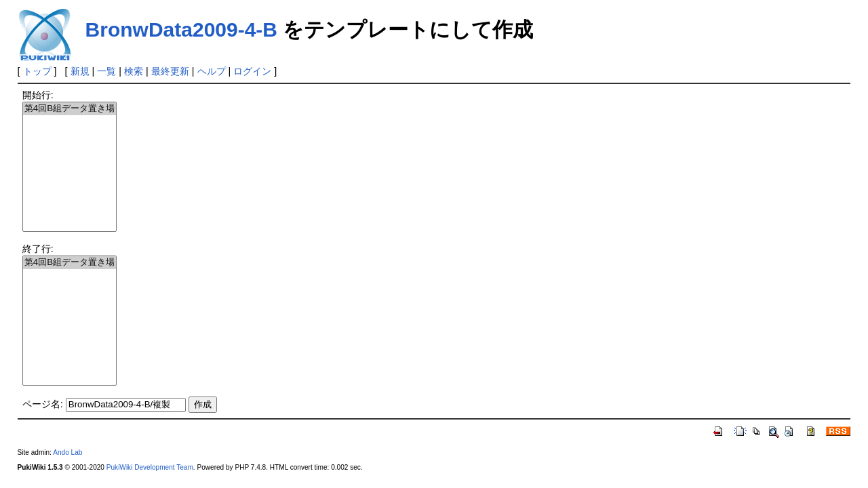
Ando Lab (67, 452)
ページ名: (43, 404)
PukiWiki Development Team (150, 467)
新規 (80, 71)
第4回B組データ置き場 (70, 109)
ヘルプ (212, 71)
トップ (37, 71)
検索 (134, 71)
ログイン (252, 71)
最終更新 (170, 71)
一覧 (106, 71)
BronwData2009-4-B (181, 29)
